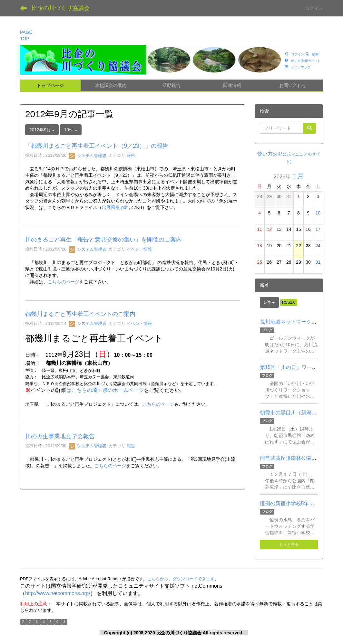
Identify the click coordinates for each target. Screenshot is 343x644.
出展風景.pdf (115, 207)
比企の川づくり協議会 (61, 8)
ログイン (314, 8)
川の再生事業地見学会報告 (60, 436)
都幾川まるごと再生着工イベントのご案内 (80, 314)
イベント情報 (139, 249)
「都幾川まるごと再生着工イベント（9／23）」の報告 (97, 146)
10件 (71, 130)
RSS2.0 (289, 302)
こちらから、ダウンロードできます (181, 579)
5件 (269, 302)
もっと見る (289, 545)
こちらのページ (64, 282)
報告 (131, 156)
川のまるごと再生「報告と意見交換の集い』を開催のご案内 (103, 240)
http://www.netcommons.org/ (58, 593)
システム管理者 (88, 156)
